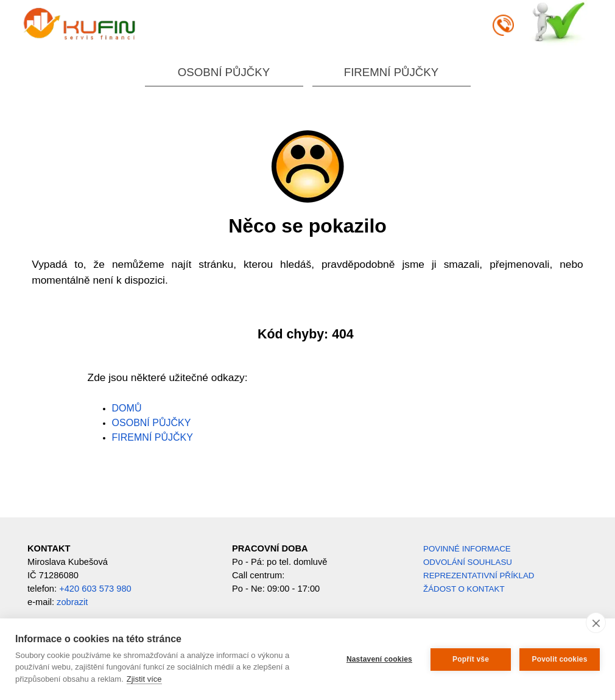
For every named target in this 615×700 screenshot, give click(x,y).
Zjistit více (144, 679)
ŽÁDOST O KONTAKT (464, 589)
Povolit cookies (559, 659)
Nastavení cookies (379, 659)
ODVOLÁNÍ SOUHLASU (468, 562)
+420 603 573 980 (95, 589)
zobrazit (72, 602)
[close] (596, 623)
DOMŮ (127, 408)
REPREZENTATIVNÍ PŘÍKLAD (479, 576)
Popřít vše (471, 659)
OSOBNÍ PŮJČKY (224, 72)
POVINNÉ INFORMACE (467, 549)
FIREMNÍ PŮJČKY (391, 72)
